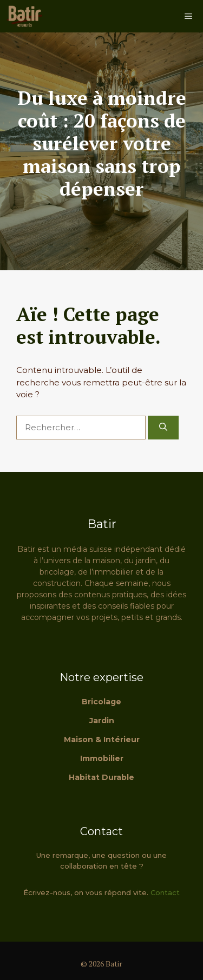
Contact (165, 892)
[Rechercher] (163, 428)
